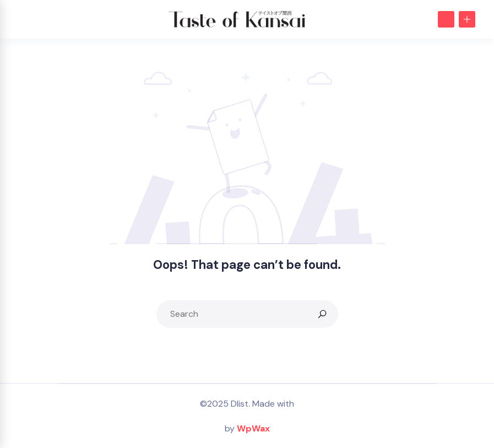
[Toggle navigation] (21, 18)
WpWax (253, 428)
